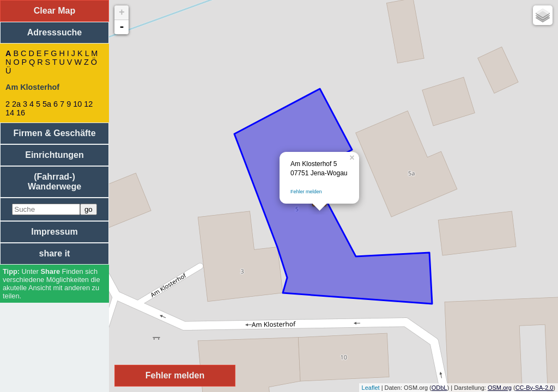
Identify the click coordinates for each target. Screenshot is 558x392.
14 (10, 113)
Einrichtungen (54, 155)
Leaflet (371, 388)
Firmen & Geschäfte (54, 133)
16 (21, 113)
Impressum (54, 232)
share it (55, 253)
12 (88, 104)
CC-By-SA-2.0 (535, 388)
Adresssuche (55, 32)
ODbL (439, 388)
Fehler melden (306, 192)
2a (16, 104)
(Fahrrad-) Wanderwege (54, 182)
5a (47, 104)
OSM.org (500, 388)
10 (77, 104)
